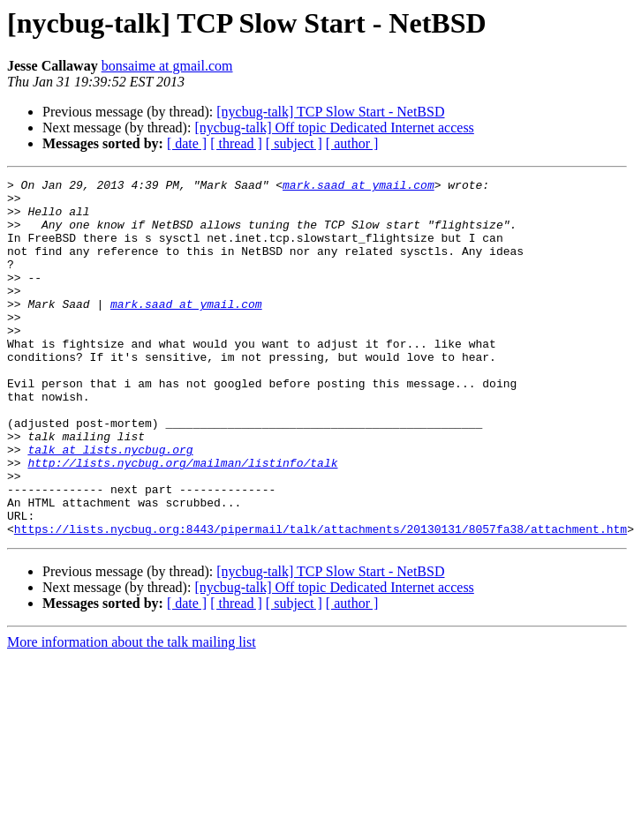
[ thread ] (236, 143)
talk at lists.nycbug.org (110, 505)
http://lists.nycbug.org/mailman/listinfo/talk (182, 521)
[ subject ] (294, 143)
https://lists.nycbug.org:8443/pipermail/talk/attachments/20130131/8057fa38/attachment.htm (321, 600)
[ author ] (352, 143)
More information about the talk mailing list (132, 713)
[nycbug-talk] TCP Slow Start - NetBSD (330, 112)
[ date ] (187, 143)
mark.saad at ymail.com (359, 187)
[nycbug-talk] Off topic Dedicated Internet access (334, 127)
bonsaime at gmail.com (167, 66)
